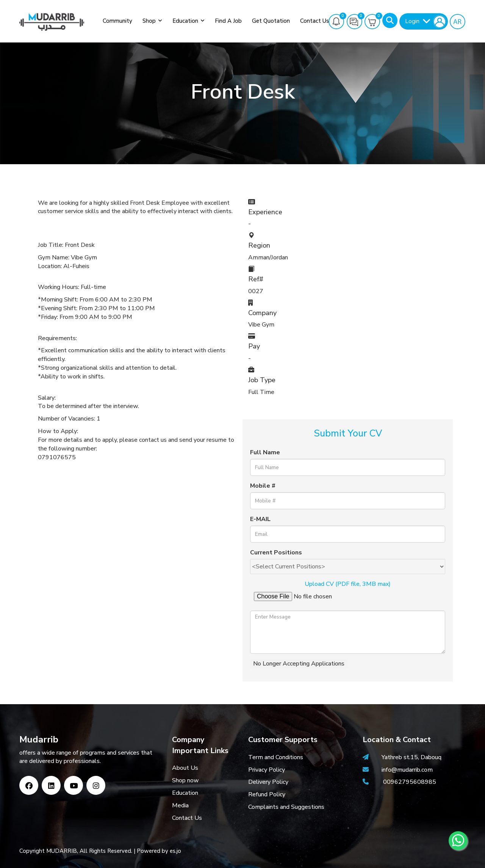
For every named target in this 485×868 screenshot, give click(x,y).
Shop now (185, 780)
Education (185, 21)
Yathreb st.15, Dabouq (411, 757)
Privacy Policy (267, 770)
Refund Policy (267, 794)
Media (180, 805)
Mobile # (263, 486)
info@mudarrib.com (406, 770)
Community (117, 21)
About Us (185, 768)
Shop (149, 21)
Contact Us (314, 21)
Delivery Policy (268, 782)
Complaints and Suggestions (286, 807)
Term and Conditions (276, 757)
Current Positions (276, 553)
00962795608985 (410, 782)
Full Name (265, 452)
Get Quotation (271, 21)
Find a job (228, 21)
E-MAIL (260, 519)
